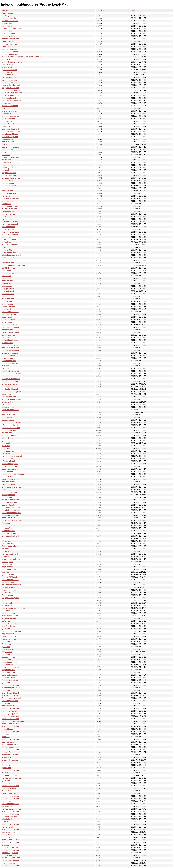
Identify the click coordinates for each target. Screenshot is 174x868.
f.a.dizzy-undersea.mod (11, 698)
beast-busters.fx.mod (10, 332)
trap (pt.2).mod (8, 291)
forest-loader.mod (9, 590)
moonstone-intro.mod (10, 258)
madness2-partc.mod (10, 371)
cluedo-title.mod (8, 307)
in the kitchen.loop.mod (11, 131)
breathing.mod (8, 152)
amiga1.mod (7, 433)
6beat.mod (6, 247)
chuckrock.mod (8, 443)
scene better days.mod (11, 745)
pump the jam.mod (9, 70)
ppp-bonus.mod (8, 611)
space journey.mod (10, 662)
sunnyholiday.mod (9, 175)
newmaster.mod (8, 119)
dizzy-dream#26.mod (10, 693)
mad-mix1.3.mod (9, 672)
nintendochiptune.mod (11, 688)
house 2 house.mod (10, 52)
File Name (6, 10)
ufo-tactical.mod (8, 461)
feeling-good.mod (9, 168)
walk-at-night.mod (9, 361)
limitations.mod (8, 263)
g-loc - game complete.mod (13, 721)
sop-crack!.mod (8, 742)
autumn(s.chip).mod (10, 714)
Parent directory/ (9, 13)
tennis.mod (6, 309)
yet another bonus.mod (11, 428)
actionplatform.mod (10, 675)
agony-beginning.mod (11, 147)
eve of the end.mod (10, 80)
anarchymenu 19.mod (11, 727)
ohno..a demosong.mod (11, 392)
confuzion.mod (8, 706)
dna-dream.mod (8, 227)
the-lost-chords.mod (10, 245)
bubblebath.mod (8, 526)
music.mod (6, 271)
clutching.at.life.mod (10, 384)
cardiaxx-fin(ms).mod (10, 350)
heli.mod (5, 549)
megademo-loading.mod (12, 631)
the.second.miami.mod (11, 178)
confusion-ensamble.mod (12, 206)
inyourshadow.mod (9, 44)
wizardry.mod (7, 806)
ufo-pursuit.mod (8, 541)
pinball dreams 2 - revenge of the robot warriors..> (22, 57)
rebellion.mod (7, 41)
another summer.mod (10, 260)
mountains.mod (8, 183)
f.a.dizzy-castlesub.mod (11, 585)
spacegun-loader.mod (11, 363)
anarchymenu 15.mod (11, 830)
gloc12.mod (7, 791)
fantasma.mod (8, 150)
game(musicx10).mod (11, 348)
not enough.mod (9, 763)
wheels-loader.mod (10, 819)
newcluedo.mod (8, 211)
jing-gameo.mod (8, 863)
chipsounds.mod (9, 670)
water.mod (6, 822)
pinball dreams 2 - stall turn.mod (15, 62)
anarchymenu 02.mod (11, 685)
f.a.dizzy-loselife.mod (10, 860)
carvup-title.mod (8, 356)
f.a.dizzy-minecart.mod (11, 644)
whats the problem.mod (11, 255)
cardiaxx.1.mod (8, 121)
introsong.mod (8, 562)
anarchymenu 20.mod (11, 799)
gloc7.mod (6, 641)
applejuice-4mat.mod (10, 129)
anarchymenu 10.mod (11, 770)
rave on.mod (7, 219)
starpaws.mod (8, 477)
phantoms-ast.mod (9, 111)
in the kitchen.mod (9, 124)
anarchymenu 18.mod (11, 786)
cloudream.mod (8, 407)
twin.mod (6, 366)
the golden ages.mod (10, 327)
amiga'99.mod (8, 729)
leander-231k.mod (9, 31)
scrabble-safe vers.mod (11, 399)
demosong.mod (8, 273)
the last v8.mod (8, 544)
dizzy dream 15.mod (10, 616)
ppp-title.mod (7, 652)
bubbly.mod (7, 835)
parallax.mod (7, 322)
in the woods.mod (9, 417)
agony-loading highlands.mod (14, 608)
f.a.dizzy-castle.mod (10, 680)
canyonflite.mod (8, 229)
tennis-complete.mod (10, 515)
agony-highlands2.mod (11, 435)
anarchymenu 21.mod (11, 866)
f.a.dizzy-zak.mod (9, 837)
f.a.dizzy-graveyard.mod (12, 778)
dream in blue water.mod (12, 28)
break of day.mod (9, 240)
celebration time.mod (10, 157)
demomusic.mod (9, 415)
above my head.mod (10, 54)
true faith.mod (8, 144)
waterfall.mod (7, 471)
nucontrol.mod (8, 165)
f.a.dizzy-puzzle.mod (10, 701)
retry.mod (6, 737)
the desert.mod (8, 294)
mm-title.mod (7, 564)
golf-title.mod (7, 302)
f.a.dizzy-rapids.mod (10, 747)
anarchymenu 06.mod (11, 814)
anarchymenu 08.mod (11, 850)
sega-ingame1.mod (10, 492)
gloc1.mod (6, 647)
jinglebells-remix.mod (10, 510)
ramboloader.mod (9, 639)
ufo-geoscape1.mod (10, 425)
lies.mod (5, 170)
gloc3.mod (6, 690)
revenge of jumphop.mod (12, 456)
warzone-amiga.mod (10, 353)
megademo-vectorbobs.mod (13, 474)
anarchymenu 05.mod (11, 732)
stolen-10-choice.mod (11, 500)
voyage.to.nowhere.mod (12, 95)
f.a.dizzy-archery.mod (11, 804)
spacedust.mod (8, 420)
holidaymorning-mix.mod (12, 502)
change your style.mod (11, 193)
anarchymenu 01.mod (11, 724)
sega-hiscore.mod (9, 469)
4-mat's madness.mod (11, 162)
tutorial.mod (7, 801)
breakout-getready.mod (11, 559)
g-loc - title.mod (8, 575)
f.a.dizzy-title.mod (9, 453)
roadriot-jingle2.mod (10, 853)
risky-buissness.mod (10, 222)
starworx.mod (7, 665)
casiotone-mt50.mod (10, 134)
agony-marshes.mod (10, 381)
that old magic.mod (10, 49)
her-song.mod (8, 16)
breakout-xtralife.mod (10, 667)
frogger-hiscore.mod (10, 755)
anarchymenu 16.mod (11, 824)
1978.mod (6, 155)
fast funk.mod (7, 827)
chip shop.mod (8, 634)
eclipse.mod (7, 23)
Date (133, 10)
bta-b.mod (6, 446)
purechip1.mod (8, 593)
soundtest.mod (8, 505)
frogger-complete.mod (11, 595)
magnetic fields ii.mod (11, 232)
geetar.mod (7, 441)
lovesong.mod (8, 113)
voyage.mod (7, 67)
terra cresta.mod (9, 531)
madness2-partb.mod (10, 412)
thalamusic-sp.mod (10, 209)
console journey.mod (10, 848)
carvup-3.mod (8, 405)
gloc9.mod (6, 781)
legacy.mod (7, 188)
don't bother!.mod (9, 734)
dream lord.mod (8, 402)
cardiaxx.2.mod (8, 142)
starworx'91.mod (9, 528)
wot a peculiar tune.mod (12, 487)
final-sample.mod (9, 98)
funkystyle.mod (8, 299)
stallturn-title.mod (9, 618)
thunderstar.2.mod (9, 338)
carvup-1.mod (8, 438)
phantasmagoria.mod (10, 116)
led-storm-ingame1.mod (11, 466)
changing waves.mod (10, 533)
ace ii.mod (6, 448)
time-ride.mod (8, 201)
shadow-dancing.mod (11, 39)
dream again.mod (9, 103)
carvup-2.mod (8, 369)
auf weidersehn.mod (10, 340)
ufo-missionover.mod (10, 649)
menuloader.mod (9, 613)
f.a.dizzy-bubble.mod (10, 580)
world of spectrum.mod (11, 793)
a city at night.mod (9, 59)
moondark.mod (8, 126)
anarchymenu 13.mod (11, 719)
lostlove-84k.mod (9, 250)
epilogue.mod (7, 180)
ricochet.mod (7, 497)
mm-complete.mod (9, 711)
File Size (100, 10)
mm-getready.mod (9, 603)
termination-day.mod (10, 636)
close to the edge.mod (11, 85)
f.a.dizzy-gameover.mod (12, 809)
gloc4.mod (6, 683)
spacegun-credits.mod (11, 379)
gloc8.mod (6, 773)
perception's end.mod (11, 387)
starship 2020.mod (9, 577)
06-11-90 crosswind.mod (12, 101)
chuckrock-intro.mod (10, 760)
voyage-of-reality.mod (11, 598)
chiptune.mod (7, 567)
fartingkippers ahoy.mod (12, 546)
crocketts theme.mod (10, 198)
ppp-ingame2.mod (9, 572)
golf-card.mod (8, 376)
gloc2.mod (6, 654)
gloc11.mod (7, 660)
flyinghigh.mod (8, 139)
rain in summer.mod (10, 224)
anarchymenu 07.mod (11, 812)
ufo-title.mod (7, 489)
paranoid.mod (8, 191)
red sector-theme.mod (11, 46)
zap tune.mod (7, 281)
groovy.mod (7, 768)
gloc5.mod (6, 629)
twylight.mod (7, 108)
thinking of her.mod (10, 587)
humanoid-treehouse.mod (12, 196)
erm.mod (6, 845)
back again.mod (8, 495)
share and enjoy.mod (10, 696)
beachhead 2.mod (9, 317)
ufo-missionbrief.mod (10, 536)
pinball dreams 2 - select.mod (14, 265)
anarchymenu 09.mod (11, 796)
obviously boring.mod (10, 551)
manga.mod (7, 296)
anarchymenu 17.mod (11, 840)
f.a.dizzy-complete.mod (11, 508)
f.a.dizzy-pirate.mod (10, 554)
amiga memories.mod (11, 716)
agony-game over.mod (11, 90)
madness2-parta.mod (10, 278)
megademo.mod (9, 214)
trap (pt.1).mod (8, 289)
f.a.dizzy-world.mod (10, 765)
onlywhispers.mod (9, 173)
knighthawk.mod (9, 757)
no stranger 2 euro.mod (11, 423)
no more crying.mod (10, 345)
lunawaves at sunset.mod (12, 93)
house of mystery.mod (11, 186)
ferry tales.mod (8, 451)
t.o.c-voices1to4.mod (10, 312)
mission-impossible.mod (12, 18)
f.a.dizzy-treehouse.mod (12, 513)
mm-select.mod (8, 582)
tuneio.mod (6, 276)
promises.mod (8, 358)
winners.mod (7, 286)
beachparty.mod (8, 484)
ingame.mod (7, 538)
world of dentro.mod (10, 479)
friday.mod (6, 523)
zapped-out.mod (9, 657)
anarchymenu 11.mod (11, 750)
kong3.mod (6, 600)
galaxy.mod (7, 237)
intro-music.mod (8, 678)
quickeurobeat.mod (10, 817)
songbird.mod (7, 330)
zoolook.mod (7, 242)
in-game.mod (7, 216)
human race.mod (9, 783)
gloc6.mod (6, 703)
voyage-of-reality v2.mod (12, 520)
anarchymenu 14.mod (11, 739)
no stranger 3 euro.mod (11, 374)
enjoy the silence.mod (11, 88)
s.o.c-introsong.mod (10, 235)
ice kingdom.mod (9, 75)
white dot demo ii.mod (11, 410)
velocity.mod (7, 556)
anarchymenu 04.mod (11, 708)
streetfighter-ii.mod (9, 325)
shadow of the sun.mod (11, 36)
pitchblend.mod (8, 72)
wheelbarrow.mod (9, 397)
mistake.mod (7, 283)
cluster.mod (7, 160)
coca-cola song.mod (10, 464)
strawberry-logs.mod (10, 137)
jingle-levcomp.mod (10, 775)
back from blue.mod (10, 106)
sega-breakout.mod (10, 518)
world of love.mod (9, 394)
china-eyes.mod (8, 34)
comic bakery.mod (9, 569)
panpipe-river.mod (9, 314)
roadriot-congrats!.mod (11, 858)
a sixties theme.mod (10, 21)
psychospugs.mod (9, 77)
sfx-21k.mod (7, 605)
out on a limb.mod (9, 430)
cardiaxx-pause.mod (10, 855)
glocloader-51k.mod (10, 389)
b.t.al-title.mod (8, 304)
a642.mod (6, 621)
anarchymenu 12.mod (11, 842)
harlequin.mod (8, 459)
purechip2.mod (8, 752)
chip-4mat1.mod (8, 626)
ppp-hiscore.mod (9, 832)
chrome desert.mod (10, 83)
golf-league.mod (8, 482)
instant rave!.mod (9, 788)
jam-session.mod (9, 26)
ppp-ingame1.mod (9, 623)
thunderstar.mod (9, 335)
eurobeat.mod (8, 343)
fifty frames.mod (8, 320)
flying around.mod (9, 253)
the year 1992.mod (9, 64)
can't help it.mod (9, 268)
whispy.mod (7, 204)
